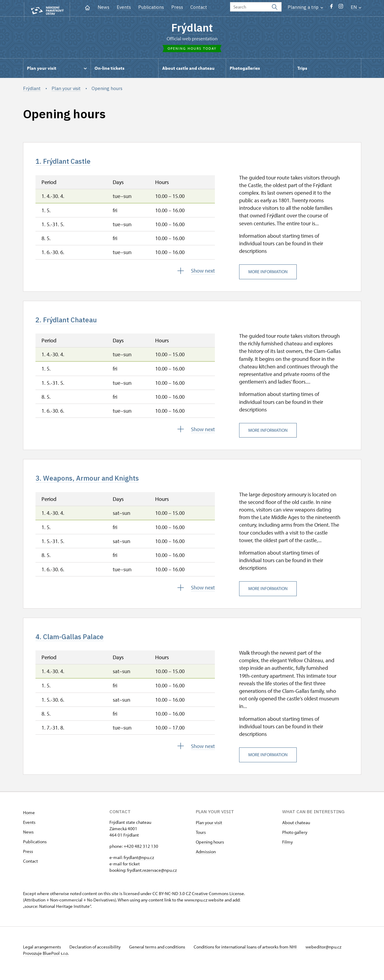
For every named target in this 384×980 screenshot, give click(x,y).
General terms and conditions (162, 953)
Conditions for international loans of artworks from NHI (252, 953)
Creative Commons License (218, 900)
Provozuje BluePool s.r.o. (46, 960)
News (104, 7)
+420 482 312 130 (141, 853)
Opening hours (210, 849)
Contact (199, 7)
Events (124, 7)
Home (29, 819)
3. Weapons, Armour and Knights (94, 483)
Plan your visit (209, 829)
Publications (151, 7)
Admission (206, 858)
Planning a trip (305, 7)
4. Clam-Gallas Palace (74, 643)
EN (356, 7)
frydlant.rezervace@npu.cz (152, 877)
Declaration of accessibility (98, 953)
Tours (201, 839)
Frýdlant (192, 28)
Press (177, 7)
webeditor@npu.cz (332, 953)
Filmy (287, 849)
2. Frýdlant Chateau (71, 323)
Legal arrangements (42, 953)
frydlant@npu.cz (139, 864)
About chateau (296, 829)
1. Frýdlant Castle (67, 163)
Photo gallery (295, 839)
